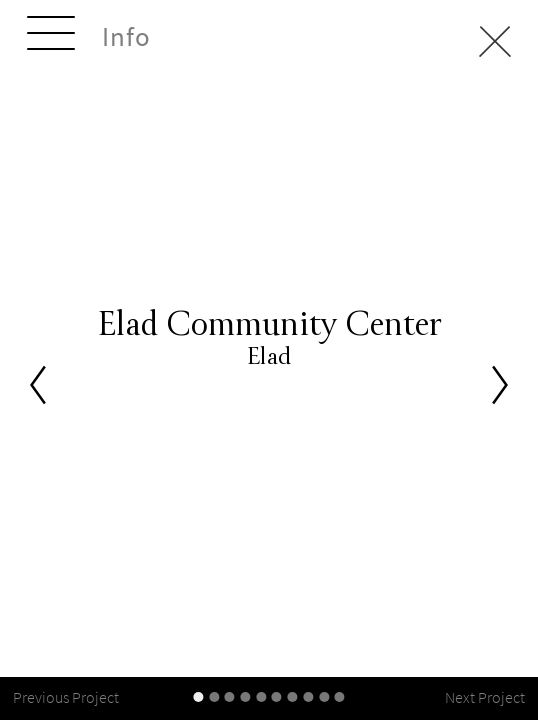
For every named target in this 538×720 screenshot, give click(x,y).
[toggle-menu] (51, 36)
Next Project (485, 697)
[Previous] (38, 384)
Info (126, 36)
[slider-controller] (198, 697)
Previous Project (66, 697)
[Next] (500, 384)
